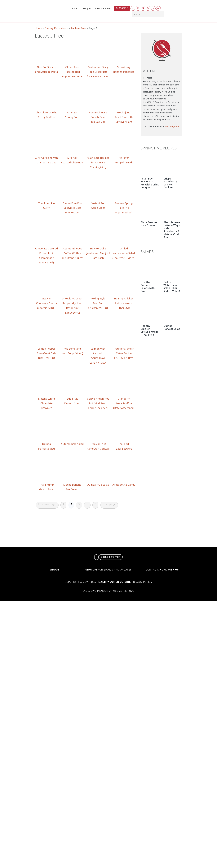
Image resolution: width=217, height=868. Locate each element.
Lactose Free (79, 28)
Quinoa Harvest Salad (172, 327)
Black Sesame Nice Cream (149, 224)
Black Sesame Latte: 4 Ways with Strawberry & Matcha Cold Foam (172, 230)
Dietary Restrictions (57, 28)
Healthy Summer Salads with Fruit (148, 286)
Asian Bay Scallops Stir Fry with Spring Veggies (150, 183)
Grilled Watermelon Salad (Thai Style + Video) (172, 286)
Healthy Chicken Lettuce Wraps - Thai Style (150, 330)
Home (38, 28)
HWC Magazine (172, 126)
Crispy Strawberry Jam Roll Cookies (170, 183)
